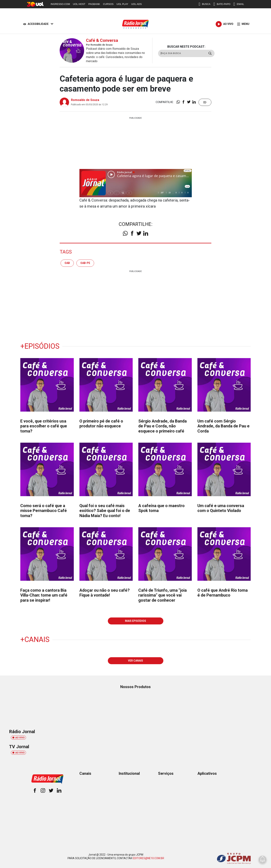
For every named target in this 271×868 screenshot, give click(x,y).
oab (67, 263)
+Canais (35, 640)
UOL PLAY (122, 4)
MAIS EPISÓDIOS (135, 621)
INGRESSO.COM (60, 4)
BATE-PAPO (222, 4)
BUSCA (204, 4)
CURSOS (108, 4)
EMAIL (239, 4)
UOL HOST (79, 4)
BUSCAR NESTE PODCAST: (186, 47)
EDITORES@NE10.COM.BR (148, 858)
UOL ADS (136, 4)
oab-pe (85, 263)
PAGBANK (94, 4)
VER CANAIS (135, 661)
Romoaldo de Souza (85, 100)
